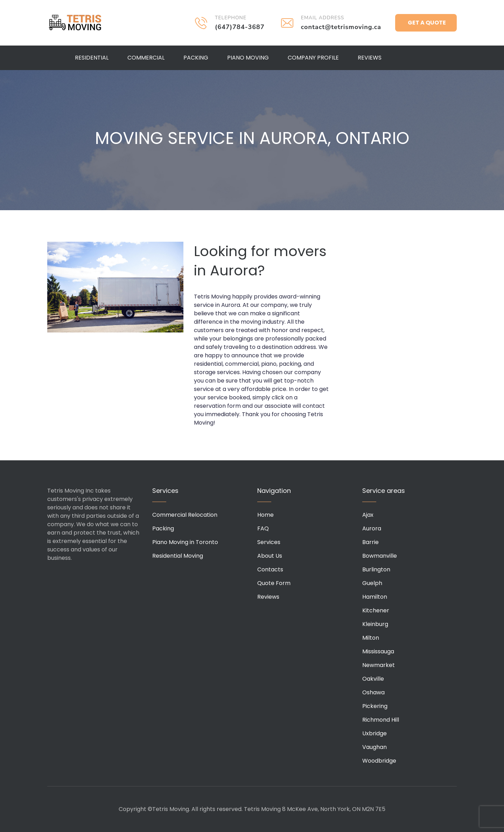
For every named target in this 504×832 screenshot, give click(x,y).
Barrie (370, 542)
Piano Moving (248, 58)
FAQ (263, 528)
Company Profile (313, 58)
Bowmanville (380, 556)
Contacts (270, 569)
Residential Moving (178, 556)
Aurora (372, 528)
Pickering (375, 706)
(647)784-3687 (240, 27)
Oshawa (373, 692)
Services (269, 542)
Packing (196, 58)
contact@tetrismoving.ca (341, 27)
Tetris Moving (75, 23)
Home (265, 515)
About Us (270, 556)
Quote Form (274, 583)
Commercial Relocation (185, 515)
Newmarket (379, 665)
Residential (92, 58)
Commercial (146, 58)
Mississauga (378, 651)
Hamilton (375, 597)
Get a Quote (427, 23)
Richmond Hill (381, 720)
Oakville (373, 679)
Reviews (370, 58)
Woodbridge (379, 761)
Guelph (372, 583)
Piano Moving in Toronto (185, 542)
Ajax (368, 515)
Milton (371, 638)
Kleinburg (375, 624)
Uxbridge (374, 733)
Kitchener (376, 610)
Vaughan (374, 747)
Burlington (376, 569)
